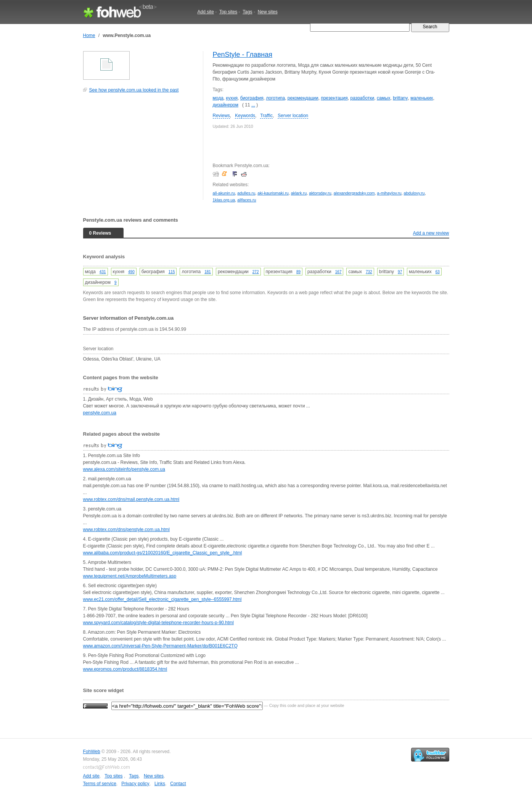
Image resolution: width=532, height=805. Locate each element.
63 (438, 272)
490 (131, 272)
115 (172, 272)
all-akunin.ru (224, 193)
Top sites (228, 12)
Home (89, 35)
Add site (206, 12)
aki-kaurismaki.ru (273, 193)
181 (208, 272)
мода (218, 98)
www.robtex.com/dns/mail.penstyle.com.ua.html (131, 499)
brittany (400, 98)
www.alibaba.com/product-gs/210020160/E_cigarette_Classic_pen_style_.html (163, 553)
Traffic (266, 116)
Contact (178, 784)
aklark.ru (299, 193)
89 (298, 272)
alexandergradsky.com (354, 193)
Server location (293, 116)
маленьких (422, 98)
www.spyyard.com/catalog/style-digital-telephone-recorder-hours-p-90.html (159, 623)
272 (256, 272)
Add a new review (431, 233)
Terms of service (100, 784)
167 (338, 272)
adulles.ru (246, 193)
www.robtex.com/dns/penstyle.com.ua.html (126, 530)
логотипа (275, 98)
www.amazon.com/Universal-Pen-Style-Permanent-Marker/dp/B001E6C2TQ (161, 646)
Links (160, 784)
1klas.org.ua (224, 200)
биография (252, 98)
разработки (362, 98)
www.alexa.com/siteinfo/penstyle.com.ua (124, 469)
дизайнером (226, 105)
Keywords (245, 116)
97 (400, 272)
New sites (268, 12)
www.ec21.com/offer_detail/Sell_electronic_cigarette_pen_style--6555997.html (162, 599)
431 (103, 272)
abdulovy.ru (414, 193)
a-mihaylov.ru (389, 193)
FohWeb (92, 752)
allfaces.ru (247, 200)
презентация (334, 98)
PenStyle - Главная (243, 55)
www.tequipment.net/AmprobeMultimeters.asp (130, 576)
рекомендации (303, 98)
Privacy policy (135, 784)
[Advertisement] (140, 150)
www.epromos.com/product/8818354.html (125, 669)
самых (384, 98)
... (253, 105)
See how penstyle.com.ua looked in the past (134, 90)
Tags (247, 12)
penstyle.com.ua (100, 413)
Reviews (221, 116)
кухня (232, 98)
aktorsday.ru (320, 193)
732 (369, 272)
